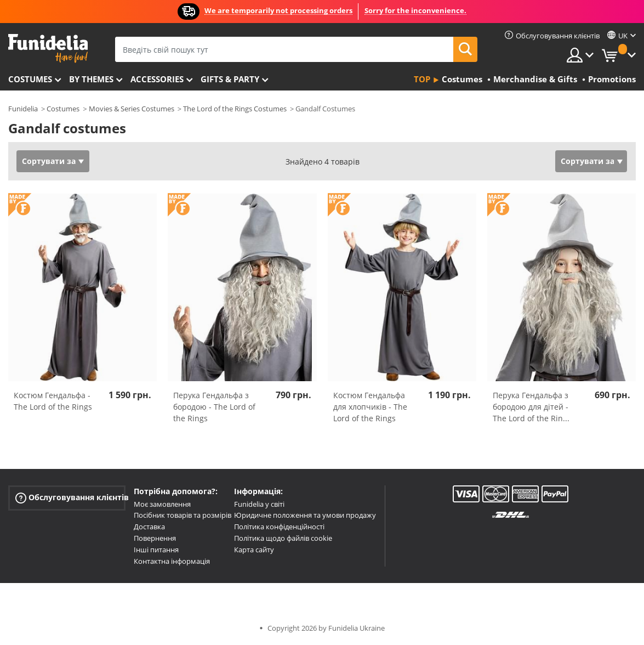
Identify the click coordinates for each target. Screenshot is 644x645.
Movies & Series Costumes (132, 109)
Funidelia (23, 109)
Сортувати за (49, 161)
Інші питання (156, 550)
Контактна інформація (172, 561)
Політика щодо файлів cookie (283, 538)
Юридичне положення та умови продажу (305, 515)
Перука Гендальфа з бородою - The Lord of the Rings (214, 407)
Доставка (149, 527)
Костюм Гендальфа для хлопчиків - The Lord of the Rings (370, 407)
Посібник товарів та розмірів (183, 515)
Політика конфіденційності (279, 527)
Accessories (157, 79)
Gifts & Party (230, 79)
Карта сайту (254, 550)
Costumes (30, 79)
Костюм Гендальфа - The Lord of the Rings (53, 401)
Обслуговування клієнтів (70, 497)
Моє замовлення (162, 504)
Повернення (155, 538)
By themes (91, 79)
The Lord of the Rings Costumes (235, 109)
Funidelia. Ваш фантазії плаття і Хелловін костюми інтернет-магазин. (48, 49)
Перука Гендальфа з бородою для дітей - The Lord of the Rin (531, 407)
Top (422, 79)
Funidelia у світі (259, 504)
